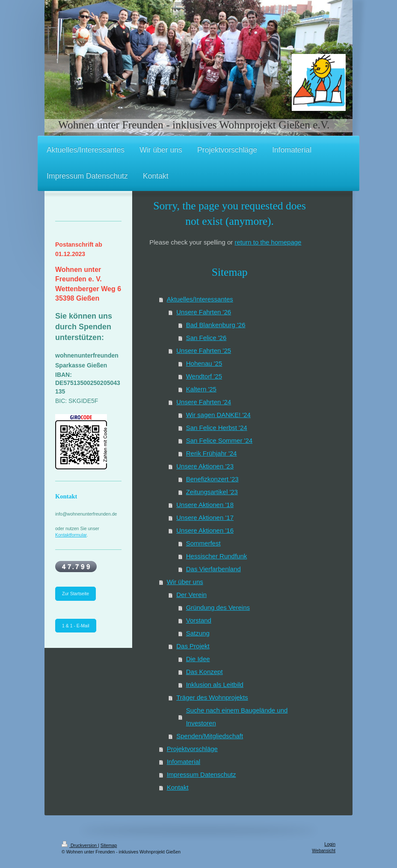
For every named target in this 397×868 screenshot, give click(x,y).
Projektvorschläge (192, 749)
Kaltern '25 (201, 389)
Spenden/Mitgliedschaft (210, 736)
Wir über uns (185, 582)
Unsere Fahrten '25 (204, 350)
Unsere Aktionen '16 (205, 530)
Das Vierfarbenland (213, 569)
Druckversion (80, 845)
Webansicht (324, 850)
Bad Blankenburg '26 (216, 325)
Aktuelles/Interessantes (200, 299)
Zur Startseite (76, 594)
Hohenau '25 (204, 363)
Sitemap (109, 845)
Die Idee (198, 659)
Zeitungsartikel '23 (212, 492)
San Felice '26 (206, 338)
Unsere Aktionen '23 (205, 466)
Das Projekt (193, 646)
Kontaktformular (71, 535)
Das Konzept (204, 672)
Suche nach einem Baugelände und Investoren (237, 717)
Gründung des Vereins (218, 607)
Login (330, 844)
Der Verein (191, 595)
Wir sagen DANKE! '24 (218, 415)
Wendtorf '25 (204, 376)
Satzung (198, 633)
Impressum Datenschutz (201, 774)
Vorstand (199, 620)
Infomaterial (184, 762)
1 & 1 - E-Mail (76, 626)
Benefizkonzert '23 (212, 479)
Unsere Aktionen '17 (205, 518)
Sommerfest (203, 543)
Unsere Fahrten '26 (204, 312)
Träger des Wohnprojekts (212, 697)
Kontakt (178, 787)
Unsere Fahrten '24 (204, 402)
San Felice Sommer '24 (219, 440)
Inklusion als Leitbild (215, 685)
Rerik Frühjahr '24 (212, 453)
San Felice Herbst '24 (217, 428)
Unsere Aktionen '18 (205, 505)
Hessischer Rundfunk (217, 556)
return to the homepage (268, 242)
